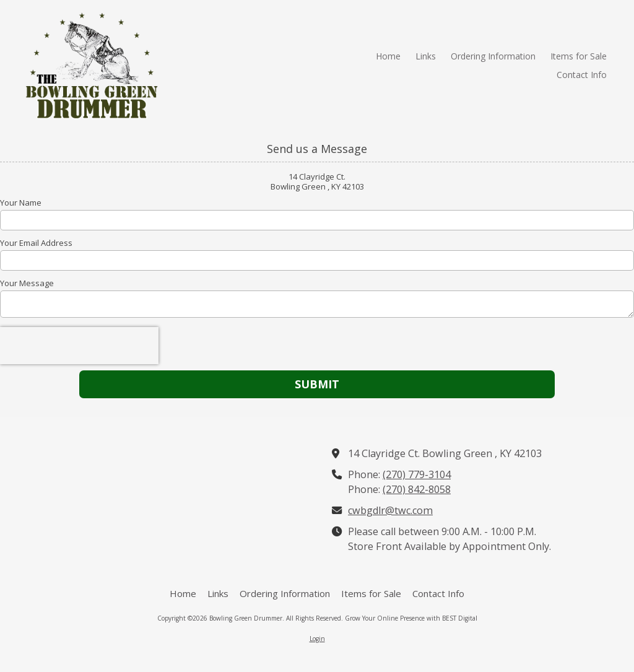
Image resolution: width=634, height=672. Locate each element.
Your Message (27, 283)
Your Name (21, 203)
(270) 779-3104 (417, 474)
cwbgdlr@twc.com (390, 510)
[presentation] (79, 346)
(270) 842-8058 (417, 489)
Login (317, 639)
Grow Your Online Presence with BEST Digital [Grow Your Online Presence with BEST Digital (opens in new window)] (411, 618)
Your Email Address (36, 243)
